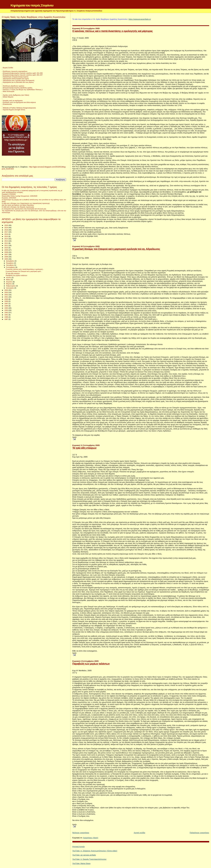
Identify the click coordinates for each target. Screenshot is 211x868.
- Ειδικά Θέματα (8, 97)
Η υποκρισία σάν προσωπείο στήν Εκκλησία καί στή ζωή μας (24, 209)
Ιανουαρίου (10, 288)
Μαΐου (9, 280)
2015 (6, 236)
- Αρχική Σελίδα (7, 68)
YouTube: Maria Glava (81, 863)
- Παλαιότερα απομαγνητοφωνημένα (15, 77)
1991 (6, 315)
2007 (6, 254)
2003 (6, 292)
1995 (6, 306)
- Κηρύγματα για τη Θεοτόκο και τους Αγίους (18, 82)
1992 (6, 312)
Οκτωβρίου (10, 265)
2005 (6, 259)
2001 (6, 297)
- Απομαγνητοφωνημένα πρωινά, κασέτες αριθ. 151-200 (22, 73)
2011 (6, 245)
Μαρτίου (9, 284)
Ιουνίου (9, 278)
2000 (6, 299)
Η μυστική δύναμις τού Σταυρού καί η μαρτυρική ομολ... (24, 271)
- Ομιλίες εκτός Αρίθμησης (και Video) (15, 95)
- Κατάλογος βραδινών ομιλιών (13, 86)
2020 (6, 225)
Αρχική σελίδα (139, 833)
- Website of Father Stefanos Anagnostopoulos (19, 108)
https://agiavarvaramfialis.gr (140, 19)
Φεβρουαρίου (11, 286)
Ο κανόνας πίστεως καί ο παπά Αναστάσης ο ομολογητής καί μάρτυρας (113, 31)
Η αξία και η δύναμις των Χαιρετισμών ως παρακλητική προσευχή (26, 203)
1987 (6, 319)
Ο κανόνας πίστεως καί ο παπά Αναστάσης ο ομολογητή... (25, 269)
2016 (6, 234)
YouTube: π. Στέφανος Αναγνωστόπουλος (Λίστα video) (95, 851)
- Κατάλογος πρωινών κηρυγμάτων (15, 71)
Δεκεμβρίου (10, 261)
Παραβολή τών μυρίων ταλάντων (91, 664)
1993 (6, 310)
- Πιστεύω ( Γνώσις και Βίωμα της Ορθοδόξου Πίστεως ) (22, 89)
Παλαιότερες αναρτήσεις (199, 833)
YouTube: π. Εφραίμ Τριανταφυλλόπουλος (89, 859)
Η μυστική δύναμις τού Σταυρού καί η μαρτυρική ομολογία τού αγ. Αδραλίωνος (116, 249)
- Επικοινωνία (7, 104)
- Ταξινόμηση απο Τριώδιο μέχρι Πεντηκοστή (18, 80)
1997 (6, 303)
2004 (6, 290)
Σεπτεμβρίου (11, 267)
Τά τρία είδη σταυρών (84, 448)
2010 (6, 248)
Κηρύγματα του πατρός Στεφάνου (32, 5)
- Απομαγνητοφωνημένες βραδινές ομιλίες (17, 88)
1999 (6, 301)
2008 (6, 252)
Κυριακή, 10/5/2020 (9, 198)
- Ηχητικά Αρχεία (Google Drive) (13, 110)
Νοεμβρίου (10, 263)
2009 (6, 250)
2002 (6, 295)
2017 (6, 232)
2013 (6, 241)
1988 (6, 317)
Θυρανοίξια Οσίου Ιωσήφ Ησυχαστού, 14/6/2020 (20, 196)
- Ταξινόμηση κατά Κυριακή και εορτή (15, 79)
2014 (6, 239)
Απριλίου (9, 282)
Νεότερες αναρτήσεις (81, 833)
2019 (6, 228)
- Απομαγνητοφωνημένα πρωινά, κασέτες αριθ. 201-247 (22, 75)
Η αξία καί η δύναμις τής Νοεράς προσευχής (18, 207)
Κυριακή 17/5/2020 (9, 194)
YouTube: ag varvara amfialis (84, 855)
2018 (6, 230)
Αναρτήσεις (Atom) (91, 838)
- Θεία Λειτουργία (8, 91)
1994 (6, 308)
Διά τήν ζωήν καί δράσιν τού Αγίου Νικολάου (18, 205)
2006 (6, 257)
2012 (6, 243)
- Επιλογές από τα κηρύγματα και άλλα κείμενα (19, 102)
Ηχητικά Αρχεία (79, 847)
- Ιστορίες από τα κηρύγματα (12, 100)
